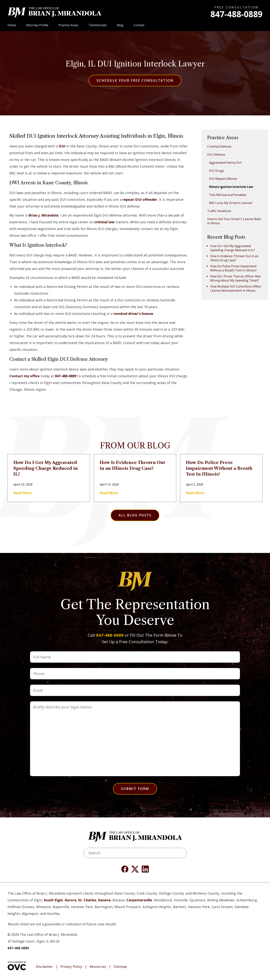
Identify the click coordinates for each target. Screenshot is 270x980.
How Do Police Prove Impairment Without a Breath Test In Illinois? (233, 268)
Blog (120, 25)
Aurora (70, 900)
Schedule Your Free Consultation (135, 80)
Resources (98, 967)
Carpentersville (139, 900)
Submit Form (135, 789)
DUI (62, 146)
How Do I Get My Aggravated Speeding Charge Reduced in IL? (233, 248)
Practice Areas (68, 25)
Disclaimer (44, 967)
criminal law (104, 222)
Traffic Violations (219, 211)
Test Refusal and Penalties (228, 195)
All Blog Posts (135, 515)
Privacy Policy (71, 967)
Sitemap (120, 967)
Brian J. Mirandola (43, 215)
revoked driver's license (133, 314)
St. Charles (87, 900)
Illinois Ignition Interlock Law (231, 187)
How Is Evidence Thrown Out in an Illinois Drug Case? (234, 258)
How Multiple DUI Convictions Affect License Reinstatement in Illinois (236, 288)
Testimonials (98, 25)
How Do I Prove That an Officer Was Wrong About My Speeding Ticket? (235, 278)
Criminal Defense (219, 146)
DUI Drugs (217, 171)
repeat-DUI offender (140, 199)
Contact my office (24, 376)
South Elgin (53, 900)
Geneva (104, 900)
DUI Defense (216, 155)
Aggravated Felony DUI (225, 163)
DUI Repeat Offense (223, 179)
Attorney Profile (37, 25)
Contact (139, 25)
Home (12, 25)
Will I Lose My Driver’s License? (231, 203)
